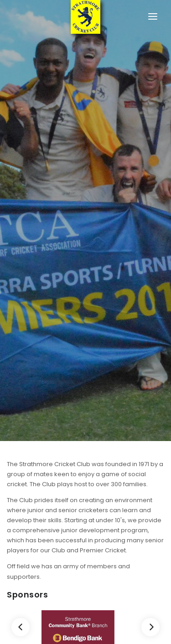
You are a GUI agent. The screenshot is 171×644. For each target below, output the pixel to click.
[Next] (150, 627)
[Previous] (21, 627)
